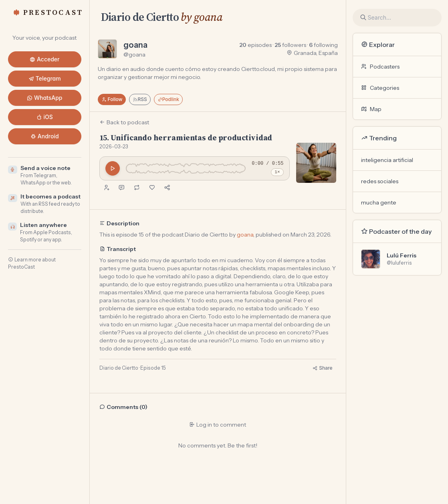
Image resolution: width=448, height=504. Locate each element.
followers (290, 45)
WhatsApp (45, 98)
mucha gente (379, 202)
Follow (112, 99)
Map (371, 109)
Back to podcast (124, 122)
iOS (45, 117)
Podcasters (380, 67)
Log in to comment (218, 425)
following (323, 45)
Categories (380, 88)
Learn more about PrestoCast (32, 263)
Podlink (168, 99)
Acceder (45, 59)
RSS (140, 99)
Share (322, 368)
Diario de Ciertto (140, 17)
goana (135, 45)
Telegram (45, 78)
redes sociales (380, 181)
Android (45, 136)
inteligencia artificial (387, 160)
